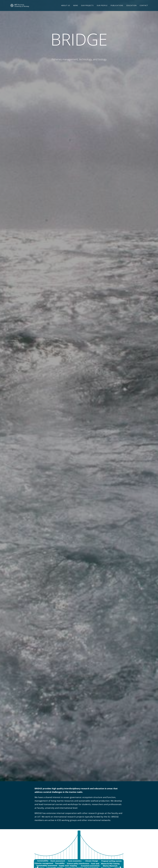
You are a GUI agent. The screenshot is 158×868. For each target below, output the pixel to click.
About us (66, 8)
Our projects (87, 8)
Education (131, 8)
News (76, 8)
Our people (102, 8)
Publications (117, 8)
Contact (144, 8)
